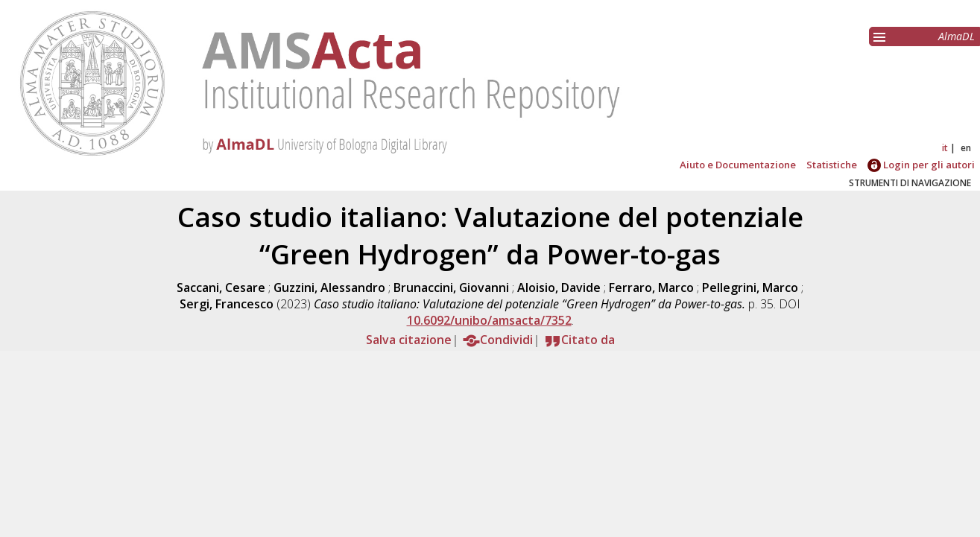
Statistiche (832, 165)
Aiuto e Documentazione (738, 165)
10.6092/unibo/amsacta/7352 (489, 320)
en (966, 148)
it (945, 148)
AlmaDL (957, 36)
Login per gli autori (921, 165)
